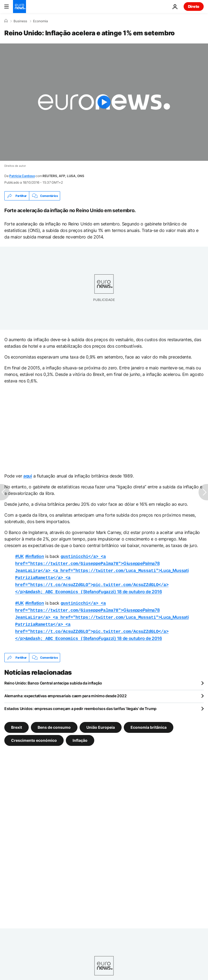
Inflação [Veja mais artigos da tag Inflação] (80, 734)
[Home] (6, 21)
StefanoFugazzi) (92, 582)
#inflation (35, 556)
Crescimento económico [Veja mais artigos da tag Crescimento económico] (34, 734)
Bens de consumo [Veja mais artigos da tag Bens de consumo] (54, 721)
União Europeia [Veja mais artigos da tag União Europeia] (101, 721)
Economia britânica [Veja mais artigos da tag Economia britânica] (149, 721)
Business (20, 21)
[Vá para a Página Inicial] (19, 7)
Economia (40, 21)
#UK (19, 556)
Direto (194, 6)
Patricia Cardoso (22, 176)
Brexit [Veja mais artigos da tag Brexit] (17, 721)
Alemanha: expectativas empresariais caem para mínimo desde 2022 (65, 689)
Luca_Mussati (102, 569)
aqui (28, 476)
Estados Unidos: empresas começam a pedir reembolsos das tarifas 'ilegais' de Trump (80, 702)
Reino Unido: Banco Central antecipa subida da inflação (53, 676)
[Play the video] (104, 102)
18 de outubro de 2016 (139, 589)
